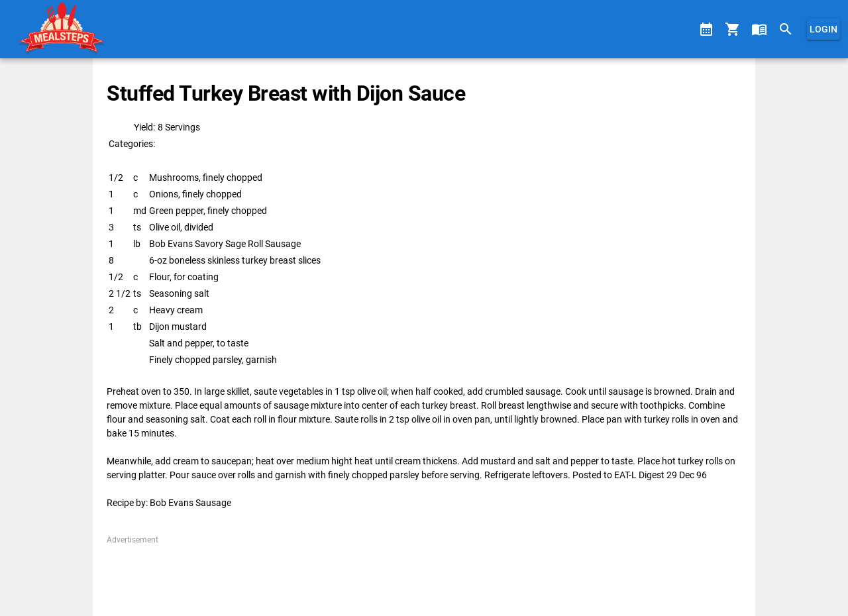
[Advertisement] (424, 576)
